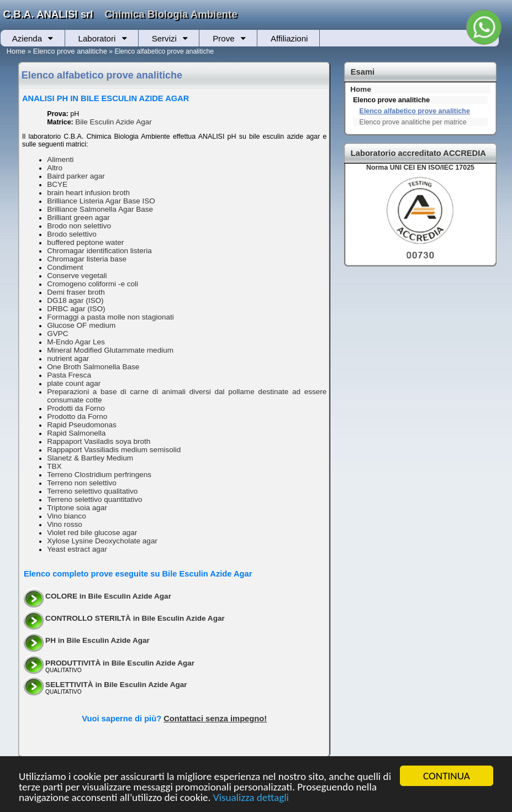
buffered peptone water (85, 242)
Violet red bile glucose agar (92, 533)
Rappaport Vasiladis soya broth (99, 441)
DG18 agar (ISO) (75, 300)
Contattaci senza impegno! (215, 719)
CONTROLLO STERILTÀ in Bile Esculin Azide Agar (135, 618)
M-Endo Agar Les (76, 342)
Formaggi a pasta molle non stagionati (110, 317)
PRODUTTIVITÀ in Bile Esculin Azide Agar (120, 663)
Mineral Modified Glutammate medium (110, 350)
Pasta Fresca (69, 375)
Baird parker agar (76, 176)
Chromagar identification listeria (99, 251)
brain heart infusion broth (88, 193)
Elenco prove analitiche (70, 51)
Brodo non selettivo (79, 226)
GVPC (57, 334)
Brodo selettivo (72, 234)
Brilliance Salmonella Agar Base (100, 209)
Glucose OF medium (81, 325)
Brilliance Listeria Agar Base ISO (101, 201)
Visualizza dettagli (252, 798)
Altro (55, 168)
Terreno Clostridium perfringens (99, 475)
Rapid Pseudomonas (82, 425)
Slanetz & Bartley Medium (90, 458)
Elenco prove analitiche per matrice (413, 122)
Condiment (65, 267)
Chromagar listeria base (87, 259)
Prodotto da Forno (77, 417)
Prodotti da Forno (76, 408)
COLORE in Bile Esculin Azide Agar (108, 596)
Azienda (27, 38)
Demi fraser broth (76, 292)
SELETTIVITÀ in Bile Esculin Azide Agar (116, 685)
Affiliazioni (289, 38)
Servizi (164, 38)
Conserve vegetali (77, 276)
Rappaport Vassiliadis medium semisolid (114, 450)
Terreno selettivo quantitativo (94, 499)
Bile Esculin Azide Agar (114, 122)
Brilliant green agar (78, 218)
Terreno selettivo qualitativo (92, 491)
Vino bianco (67, 516)
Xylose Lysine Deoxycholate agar (102, 541)
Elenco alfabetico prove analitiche (415, 111)
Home (16, 51)
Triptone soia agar (77, 508)
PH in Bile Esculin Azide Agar (97, 640)
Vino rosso (65, 524)
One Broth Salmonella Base (93, 367)
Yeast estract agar (77, 549)
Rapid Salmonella (76, 433)
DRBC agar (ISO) (76, 309)
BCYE (57, 184)
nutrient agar (68, 358)
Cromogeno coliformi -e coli (93, 284)
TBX (54, 466)
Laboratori (97, 38)
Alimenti (60, 159)
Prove (223, 38)
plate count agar (74, 383)
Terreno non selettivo (82, 483)
